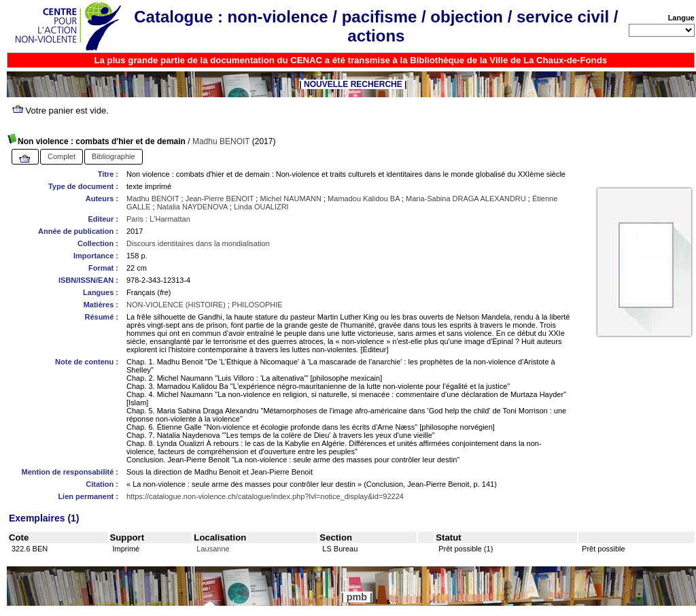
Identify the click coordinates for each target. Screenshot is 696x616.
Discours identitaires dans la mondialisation (198, 243)
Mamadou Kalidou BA (364, 199)
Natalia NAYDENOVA (192, 207)
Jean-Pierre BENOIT (220, 199)
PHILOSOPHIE (257, 305)
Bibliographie (114, 156)
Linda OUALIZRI (261, 207)
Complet (62, 156)
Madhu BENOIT (221, 141)
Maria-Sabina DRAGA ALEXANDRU (466, 199)
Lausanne (213, 549)
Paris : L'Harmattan (158, 219)
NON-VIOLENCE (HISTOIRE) (176, 305)
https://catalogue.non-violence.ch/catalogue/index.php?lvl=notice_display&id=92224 (265, 496)
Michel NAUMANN (290, 199)
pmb (357, 597)
